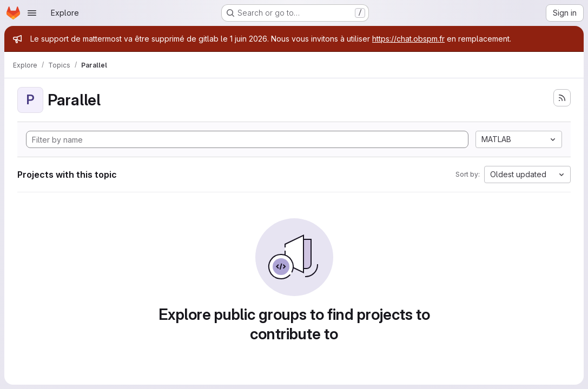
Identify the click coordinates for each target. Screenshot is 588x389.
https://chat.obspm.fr (408, 39)
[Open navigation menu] (32, 13)
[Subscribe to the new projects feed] (562, 98)
